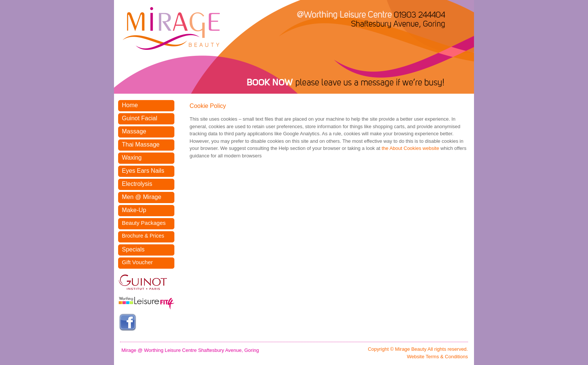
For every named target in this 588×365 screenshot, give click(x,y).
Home (130, 105)
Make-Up (134, 210)
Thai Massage (141, 144)
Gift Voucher (137, 262)
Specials (133, 249)
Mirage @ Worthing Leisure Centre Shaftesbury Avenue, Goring (190, 350)
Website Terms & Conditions (437, 357)
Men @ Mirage (142, 197)
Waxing (132, 158)
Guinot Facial (139, 118)
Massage (134, 131)
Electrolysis (137, 184)
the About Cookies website (410, 148)
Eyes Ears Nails (143, 171)
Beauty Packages (144, 223)
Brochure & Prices (143, 236)
